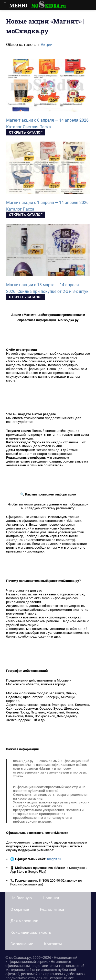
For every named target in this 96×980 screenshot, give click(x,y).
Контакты (53, 944)
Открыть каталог (26, 132)
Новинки (51, 898)
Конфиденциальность (31, 932)
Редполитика (52, 909)
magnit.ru (54, 859)
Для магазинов (24, 921)
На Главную (21, 898)
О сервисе (20, 909)
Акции (47, 45)
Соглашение (22, 944)
